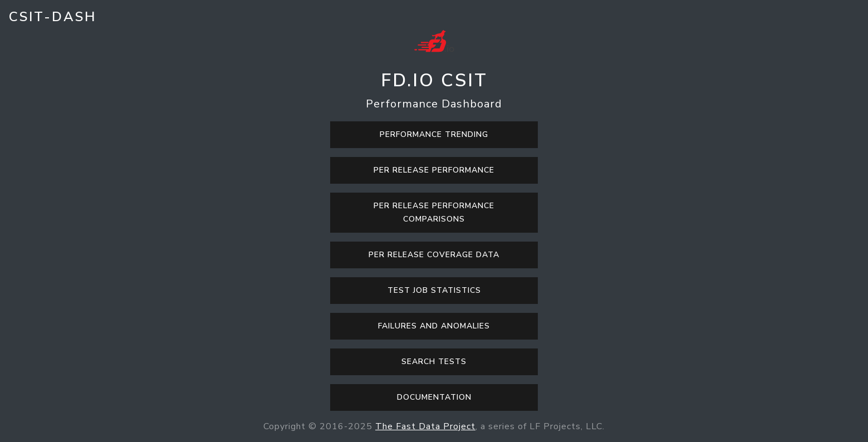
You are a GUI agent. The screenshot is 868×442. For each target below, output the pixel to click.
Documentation (434, 397)
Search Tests (434, 362)
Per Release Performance (434, 170)
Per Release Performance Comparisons (434, 212)
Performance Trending (434, 134)
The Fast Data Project (425, 426)
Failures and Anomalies (434, 326)
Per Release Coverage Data (434, 255)
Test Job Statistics (434, 290)
